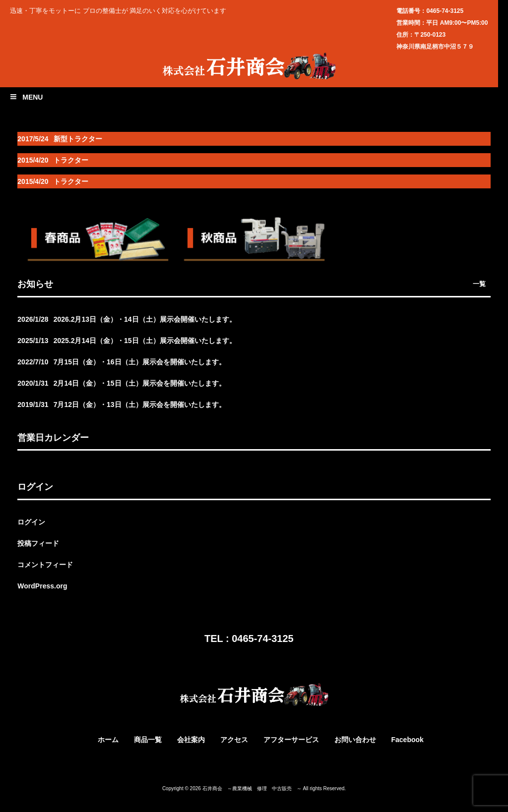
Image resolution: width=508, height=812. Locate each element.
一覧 (479, 284)
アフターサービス (291, 740)
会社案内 (191, 740)
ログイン (31, 522)
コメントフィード (45, 565)
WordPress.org (42, 586)
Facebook (407, 740)
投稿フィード (38, 543)
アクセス (234, 740)
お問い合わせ (355, 740)
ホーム (108, 740)
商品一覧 (148, 740)
